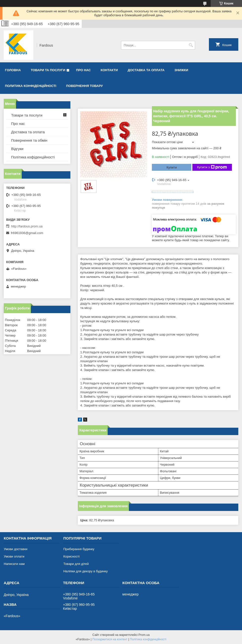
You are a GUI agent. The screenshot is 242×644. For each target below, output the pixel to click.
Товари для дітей (76, 564)
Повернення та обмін (29, 140)
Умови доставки (16, 549)
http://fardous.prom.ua (27, 226)
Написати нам (14, 564)
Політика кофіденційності (33, 157)
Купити (172, 167)
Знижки (181, 70)
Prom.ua (144, 635)
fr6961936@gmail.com (27, 233)
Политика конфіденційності (31, 86)
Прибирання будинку (79, 549)
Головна (13, 70)
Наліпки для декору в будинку (85, 571)
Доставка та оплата (146, 70)
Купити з (212, 167)
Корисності (71, 556)
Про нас (83, 70)
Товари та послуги (48, 70)
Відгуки (17, 149)
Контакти (109, 70)
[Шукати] (191, 45)
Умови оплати (14, 556)
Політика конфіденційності (148, 639)
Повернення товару (84, 86)
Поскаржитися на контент (110, 639)
